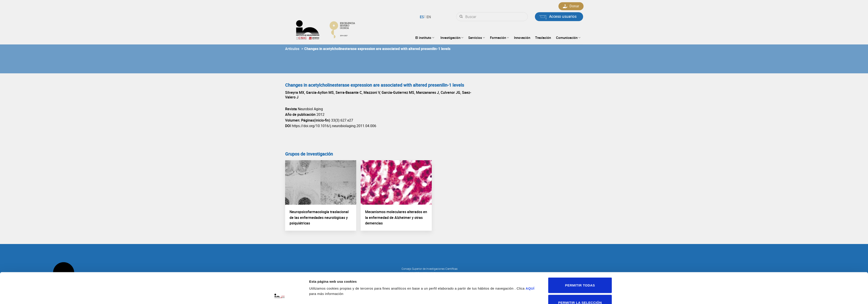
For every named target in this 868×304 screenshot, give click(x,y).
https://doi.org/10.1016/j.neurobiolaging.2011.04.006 (334, 126)
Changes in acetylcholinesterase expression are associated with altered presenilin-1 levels (377, 49)
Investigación (452, 38)
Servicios (477, 38)
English (428, 17)
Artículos (292, 49)
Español (423, 17)
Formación (499, 38)
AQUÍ (530, 259)
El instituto (425, 38)
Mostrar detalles (488, 279)
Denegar (580, 291)
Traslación (543, 38)
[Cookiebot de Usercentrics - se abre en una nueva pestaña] (280, 295)
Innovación (522, 38)
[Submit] (461, 17)
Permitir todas (580, 256)
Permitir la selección (580, 274)
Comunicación (568, 38)
